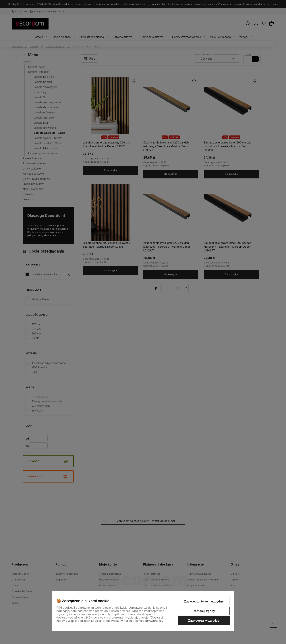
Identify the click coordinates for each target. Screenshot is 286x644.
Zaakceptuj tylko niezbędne (204, 601)
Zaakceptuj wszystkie (204, 621)
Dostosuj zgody (204, 611)
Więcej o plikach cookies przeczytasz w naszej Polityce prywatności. (115, 621)
